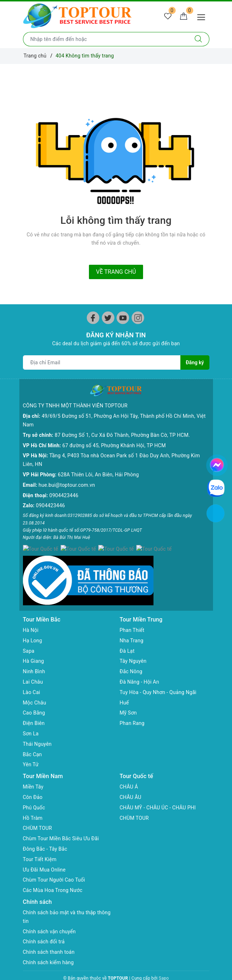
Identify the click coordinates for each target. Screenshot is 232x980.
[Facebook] (93, 318)
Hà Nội (31, 616)
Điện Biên (34, 709)
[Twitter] (108, 318)
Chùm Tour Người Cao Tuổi (54, 866)
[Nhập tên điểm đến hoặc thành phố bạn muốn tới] (105, 39)
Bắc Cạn (32, 740)
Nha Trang (132, 627)
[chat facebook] (217, 464)
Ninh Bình (34, 657)
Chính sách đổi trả (44, 928)
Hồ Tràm (33, 804)
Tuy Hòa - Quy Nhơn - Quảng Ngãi (158, 678)
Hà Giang (34, 647)
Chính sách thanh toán (49, 938)
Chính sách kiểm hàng (48, 948)
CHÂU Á (129, 773)
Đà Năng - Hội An (139, 668)
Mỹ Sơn (128, 699)
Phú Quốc (34, 794)
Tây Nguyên (133, 647)
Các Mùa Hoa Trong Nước (53, 876)
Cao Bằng (34, 699)
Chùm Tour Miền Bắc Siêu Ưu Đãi (61, 824)
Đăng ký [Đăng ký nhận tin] (195, 362)
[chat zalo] (216, 488)
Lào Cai (32, 678)
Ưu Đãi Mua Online (44, 855)
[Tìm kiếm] (198, 39)
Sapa (29, 637)
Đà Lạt (127, 637)
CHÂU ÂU (131, 783)
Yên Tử (31, 750)
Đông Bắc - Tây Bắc (45, 835)
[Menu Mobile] (203, 16)
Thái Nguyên (37, 730)
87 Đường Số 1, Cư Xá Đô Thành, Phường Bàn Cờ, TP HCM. (122, 423)
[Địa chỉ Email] (102, 362)
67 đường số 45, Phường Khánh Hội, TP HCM (114, 434)
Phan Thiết (132, 616)
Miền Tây (33, 773)
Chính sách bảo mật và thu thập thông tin (67, 903)
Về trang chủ (116, 272)
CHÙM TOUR (37, 814)
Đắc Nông (131, 657)
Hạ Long (33, 627)
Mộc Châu (35, 688)
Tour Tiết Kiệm (40, 845)
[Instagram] (138, 318)
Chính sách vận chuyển (49, 917)
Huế (124, 688)
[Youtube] (123, 318)
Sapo (164, 964)
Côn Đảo (33, 783)
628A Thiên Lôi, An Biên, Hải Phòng (98, 463)
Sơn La (31, 720)
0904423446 (64, 484)
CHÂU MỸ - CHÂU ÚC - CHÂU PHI (158, 794)
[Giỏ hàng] (184, 17)
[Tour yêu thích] (168, 17)
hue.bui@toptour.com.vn (67, 473)
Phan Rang (132, 709)
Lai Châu (33, 668)
